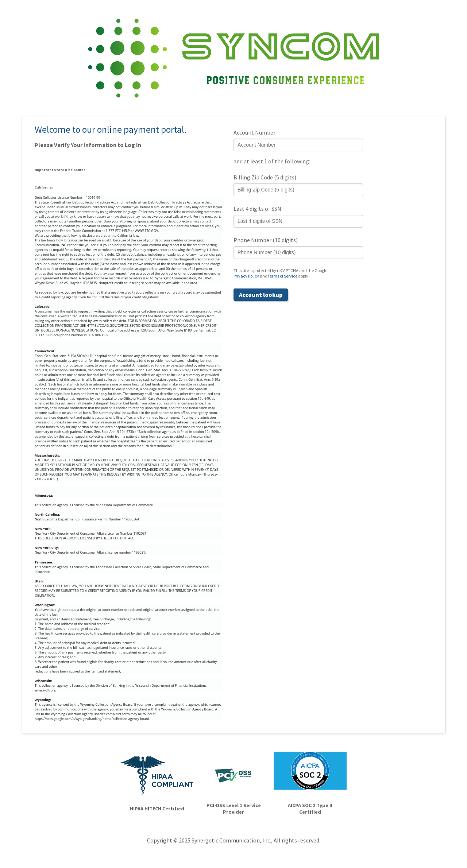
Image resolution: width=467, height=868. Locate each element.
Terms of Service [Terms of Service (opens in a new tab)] (282, 276)
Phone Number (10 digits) (266, 240)
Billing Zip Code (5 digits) (265, 177)
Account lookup (261, 295)
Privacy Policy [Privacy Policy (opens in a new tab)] (246, 276)
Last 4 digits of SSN (257, 209)
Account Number (254, 132)
